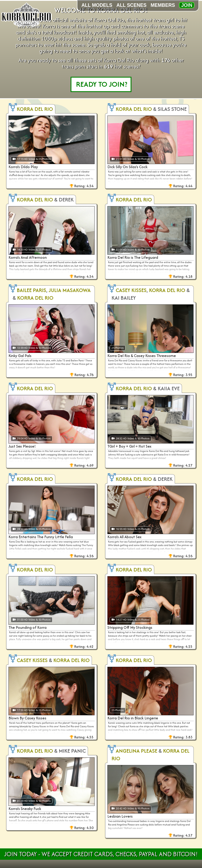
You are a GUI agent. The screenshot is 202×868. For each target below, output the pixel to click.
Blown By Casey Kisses (27, 718)
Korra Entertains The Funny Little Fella (41, 537)
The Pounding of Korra (28, 627)
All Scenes (132, 5)
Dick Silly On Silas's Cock (127, 167)
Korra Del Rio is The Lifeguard (133, 257)
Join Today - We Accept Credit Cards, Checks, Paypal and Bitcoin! (101, 854)
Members (163, 5)
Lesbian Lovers (120, 816)
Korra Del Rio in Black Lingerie (133, 718)
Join (187, 5)
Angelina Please (136, 751)
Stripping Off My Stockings (130, 627)
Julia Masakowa (70, 290)
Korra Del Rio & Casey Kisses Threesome (142, 356)
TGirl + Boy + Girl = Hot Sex (129, 446)
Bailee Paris (31, 290)
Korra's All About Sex (124, 537)
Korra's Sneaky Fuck (25, 809)
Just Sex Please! (22, 446)
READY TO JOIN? (102, 84)
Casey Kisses (131, 290)
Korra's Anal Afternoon (28, 257)
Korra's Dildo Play (23, 167)
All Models (97, 5)
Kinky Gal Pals (20, 356)
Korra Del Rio (35, 109)
